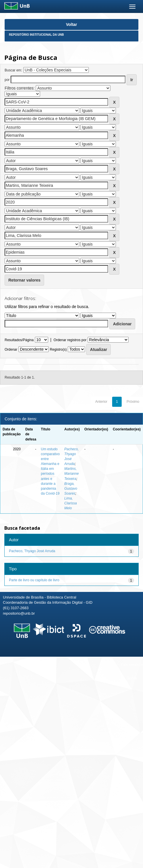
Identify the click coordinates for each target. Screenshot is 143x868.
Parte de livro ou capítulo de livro (34, 580)
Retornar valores (24, 280)
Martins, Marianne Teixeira (71, 474)
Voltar (72, 24)
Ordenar (11, 350)
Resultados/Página (19, 340)
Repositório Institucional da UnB (36, 35)
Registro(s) (58, 350)
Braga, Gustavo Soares (71, 489)
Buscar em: (13, 70)
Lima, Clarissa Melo (70, 503)
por (7, 80)
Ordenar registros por (70, 340)
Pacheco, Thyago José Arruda (32, 551)
